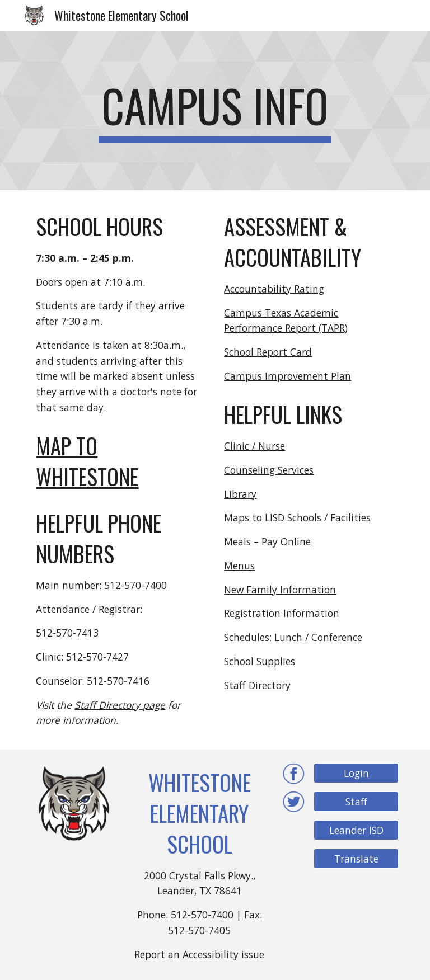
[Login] (356, 773)
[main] (215, 111)
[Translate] (356, 859)
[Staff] (356, 802)
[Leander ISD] (356, 830)
